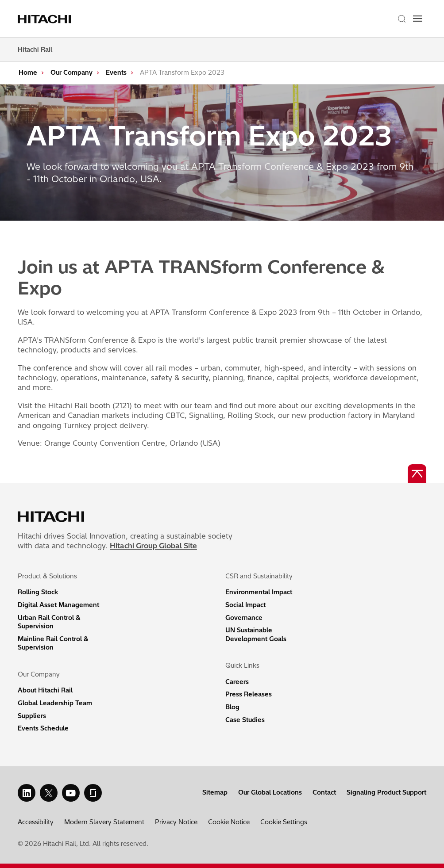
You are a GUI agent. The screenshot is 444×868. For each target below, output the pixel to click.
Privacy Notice (176, 822)
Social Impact (245, 605)
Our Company (71, 73)
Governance (244, 618)
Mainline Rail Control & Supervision (53, 643)
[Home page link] (46, 19)
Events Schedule (43, 728)
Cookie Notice (229, 822)
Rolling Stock (38, 592)
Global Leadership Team (55, 703)
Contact (324, 792)
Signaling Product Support (386, 792)
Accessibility (36, 822)
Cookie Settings (284, 822)
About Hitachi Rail (45, 690)
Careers (237, 682)
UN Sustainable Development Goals (256, 635)
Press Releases (249, 694)
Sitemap (215, 792)
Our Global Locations (270, 792)
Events (116, 73)
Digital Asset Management (58, 605)
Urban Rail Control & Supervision (49, 622)
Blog (232, 707)
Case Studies (245, 720)
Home (28, 73)
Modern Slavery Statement (104, 822)
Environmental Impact (259, 592)
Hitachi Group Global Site (153, 546)
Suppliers (32, 716)
